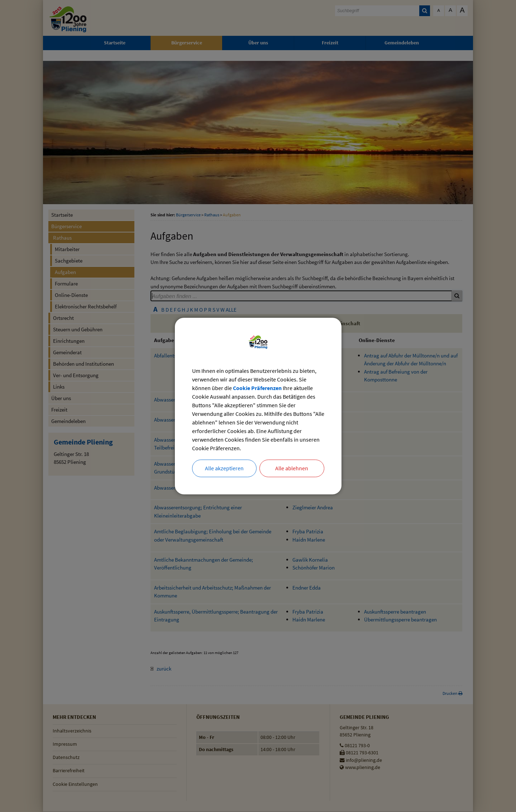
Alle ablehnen (292, 469)
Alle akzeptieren (224, 469)
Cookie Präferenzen (257, 388)
